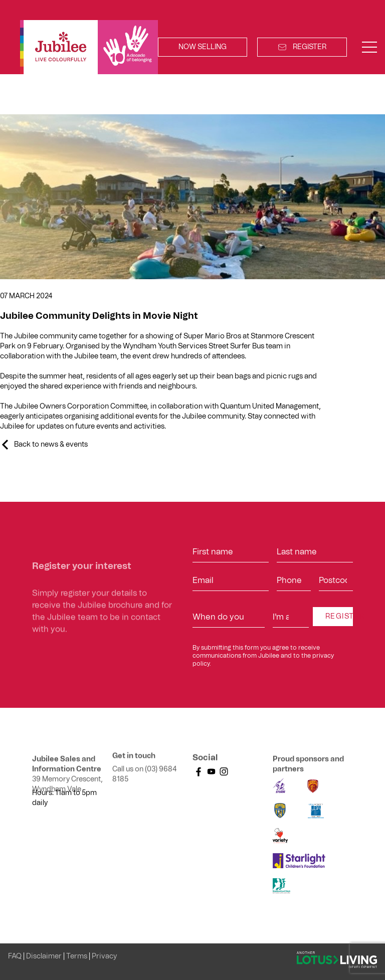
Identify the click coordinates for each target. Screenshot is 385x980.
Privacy (104, 956)
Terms (77, 956)
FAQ (16, 956)
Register (302, 47)
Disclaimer (45, 956)
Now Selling (203, 47)
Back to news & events (51, 445)
